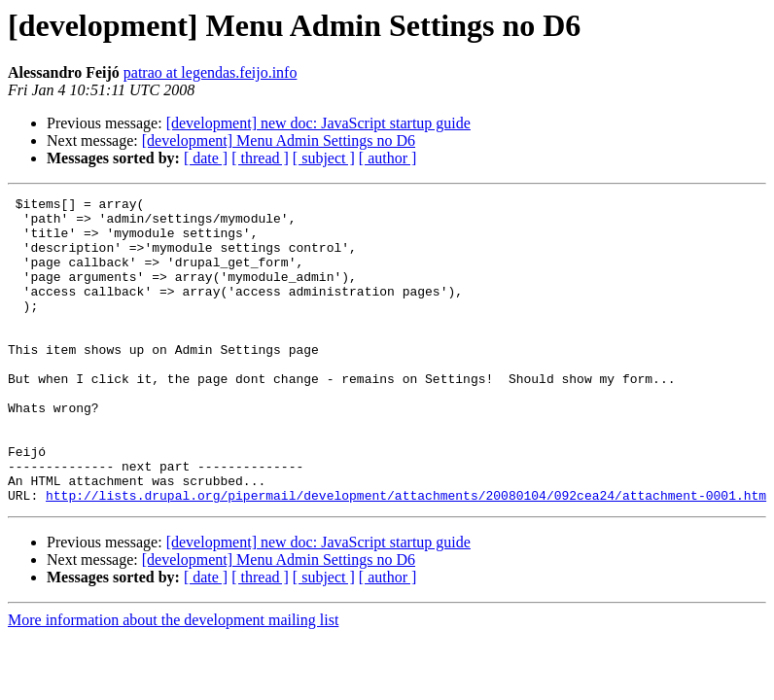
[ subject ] (324, 158)
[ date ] (206, 158)
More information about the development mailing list (173, 681)
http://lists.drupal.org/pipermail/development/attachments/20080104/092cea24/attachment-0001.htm (406, 556)
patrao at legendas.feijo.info (211, 72)
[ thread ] (260, 158)
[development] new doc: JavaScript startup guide (318, 123)
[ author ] (388, 158)
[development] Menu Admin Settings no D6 (279, 140)
